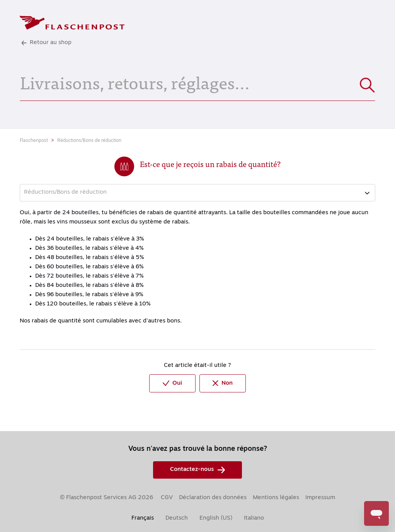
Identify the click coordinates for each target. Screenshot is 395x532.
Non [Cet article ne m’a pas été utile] (223, 383)
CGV (167, 498)
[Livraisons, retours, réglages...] (197, 82)
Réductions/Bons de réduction (89, 141)
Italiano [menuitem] (254, 518)
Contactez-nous (197, 470)
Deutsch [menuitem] (177, 518)
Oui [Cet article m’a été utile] (172, 383)
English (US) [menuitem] (216, 518)
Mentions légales (276, 498)
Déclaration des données (213, 498)
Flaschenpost (34, 141)
